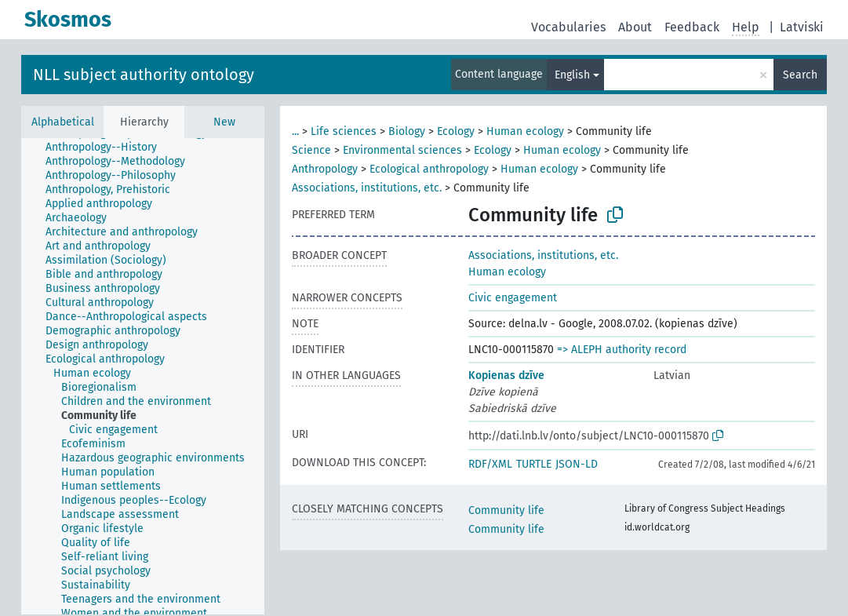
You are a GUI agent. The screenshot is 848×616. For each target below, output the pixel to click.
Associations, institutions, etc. (367, 188)
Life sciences (344, 131)
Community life (506, 510)
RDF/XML (490, 464)
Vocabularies (568, 27)
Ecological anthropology (429, 169)
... (295, 131)
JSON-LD (577, 464)
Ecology (456, 131)
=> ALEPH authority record (622, 350)
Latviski (802, 27)
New (224, 122)
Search (800, 75)
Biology (407, 131)
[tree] (143, 376)
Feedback (692, 27)
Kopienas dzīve (506, 375)
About (635, 27)
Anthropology (325, 169)
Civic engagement (513, 298)
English (572, 75)
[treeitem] (108, 148)
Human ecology (525, 131)
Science (311, 150)
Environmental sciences (402, 150)
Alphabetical (63, 122)
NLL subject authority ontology (144, 75)
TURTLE (534, 464)
